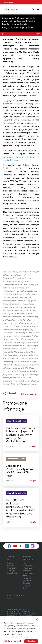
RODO (9, 599)
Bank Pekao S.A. (8, 2)
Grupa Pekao (12, 573)
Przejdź (33, 446)
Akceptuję (31, 641)
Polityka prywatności (12, 641)
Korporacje (28, 578)
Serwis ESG (11, 566)
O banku (10, 563)
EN (38, 2)
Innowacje (11, 571)
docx (33, 394)
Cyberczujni (11, 568)
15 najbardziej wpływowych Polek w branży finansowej (21, 157)
